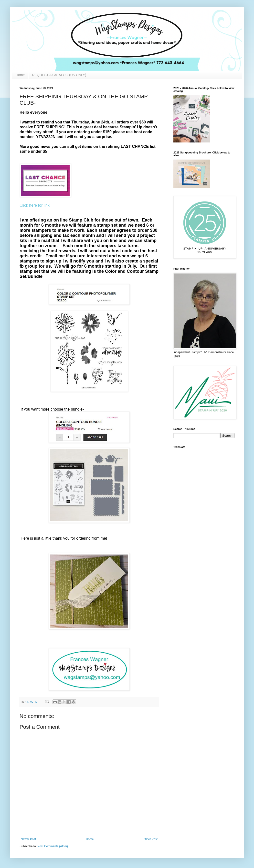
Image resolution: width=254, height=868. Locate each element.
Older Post (151, 839)
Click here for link (35, 205)
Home (20, 75)
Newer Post (28, 839)
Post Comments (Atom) (53, 846)
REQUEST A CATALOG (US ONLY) (59, 75)
